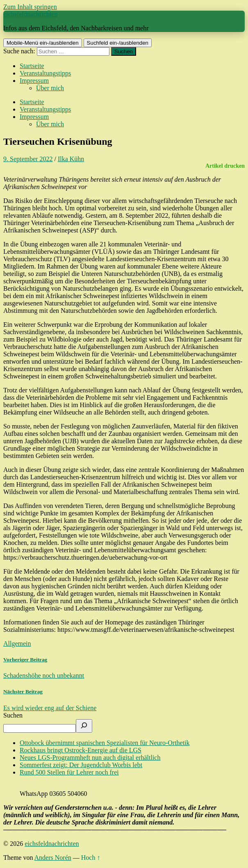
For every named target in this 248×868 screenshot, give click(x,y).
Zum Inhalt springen (30, 7)
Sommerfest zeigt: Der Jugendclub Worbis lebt (81, 765)
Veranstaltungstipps (45, 73)
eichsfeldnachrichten (30, 14)
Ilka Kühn (71, 159)
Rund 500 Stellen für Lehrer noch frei (69, 772)
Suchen (13, 715)
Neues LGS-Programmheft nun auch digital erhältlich (90, 758)
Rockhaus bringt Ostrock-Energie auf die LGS (81, 750)
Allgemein (17, 644)
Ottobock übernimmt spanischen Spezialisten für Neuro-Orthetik (105, 743)
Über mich (50, 88)
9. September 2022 (28, 159)
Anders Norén (53, 858)
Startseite (32, 66)
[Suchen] (84, 726)
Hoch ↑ (91, 858)
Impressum (34, 81)
